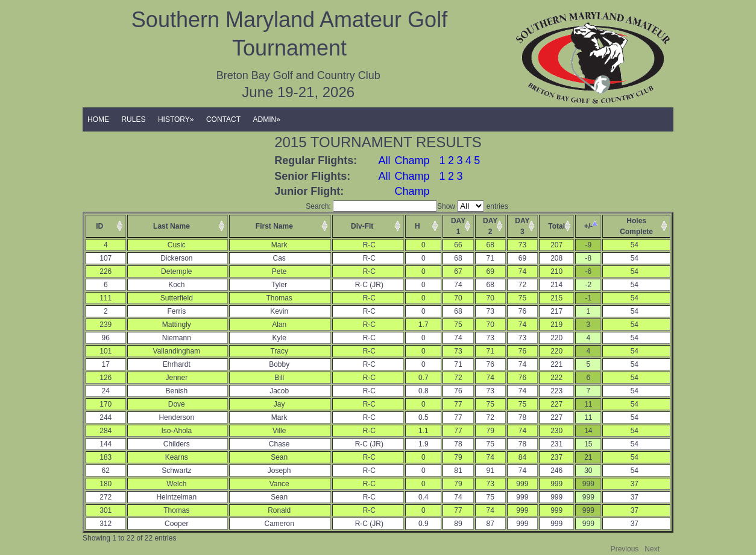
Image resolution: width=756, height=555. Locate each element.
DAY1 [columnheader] (458, 226)
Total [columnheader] (556, 226)
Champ (412, 160)
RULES (133, 119)
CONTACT (223, 119)
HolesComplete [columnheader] (636, 226)
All (385, 160)
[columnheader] (106, 226)
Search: (371, 206)
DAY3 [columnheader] (522, 226)
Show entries (473, 206)
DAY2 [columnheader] (490, 226)
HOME (98, 119)
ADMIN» (267, 119)
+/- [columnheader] (588, 226)
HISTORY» (176, 119)
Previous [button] (625, 549)
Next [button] (652, 549)
